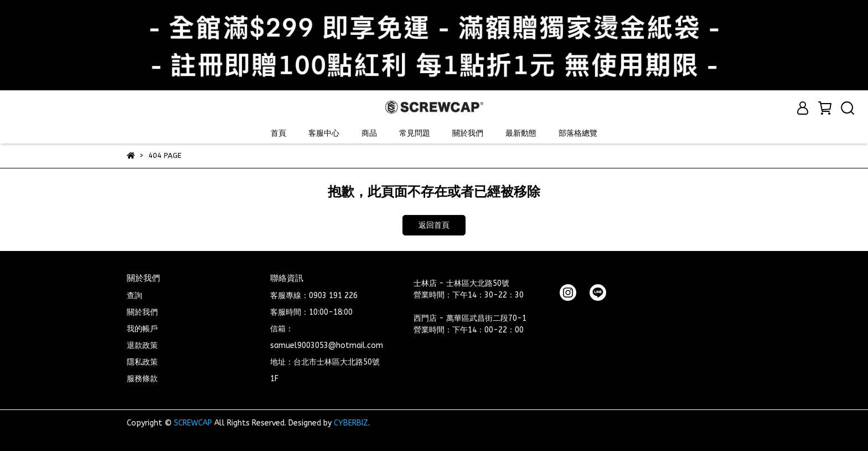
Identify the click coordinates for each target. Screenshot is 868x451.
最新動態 (521, 133)
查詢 (135, 296)
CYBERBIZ (351, 423)
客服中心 (324, 133)
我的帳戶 (142, 329)
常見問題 (415, 133)
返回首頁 (434, 225)
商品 (369, 133)
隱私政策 (142, 362)
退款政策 (142, 345)
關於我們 (468, 133)
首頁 (278, 133)
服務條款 (142, 379)
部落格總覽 (578, 133)
